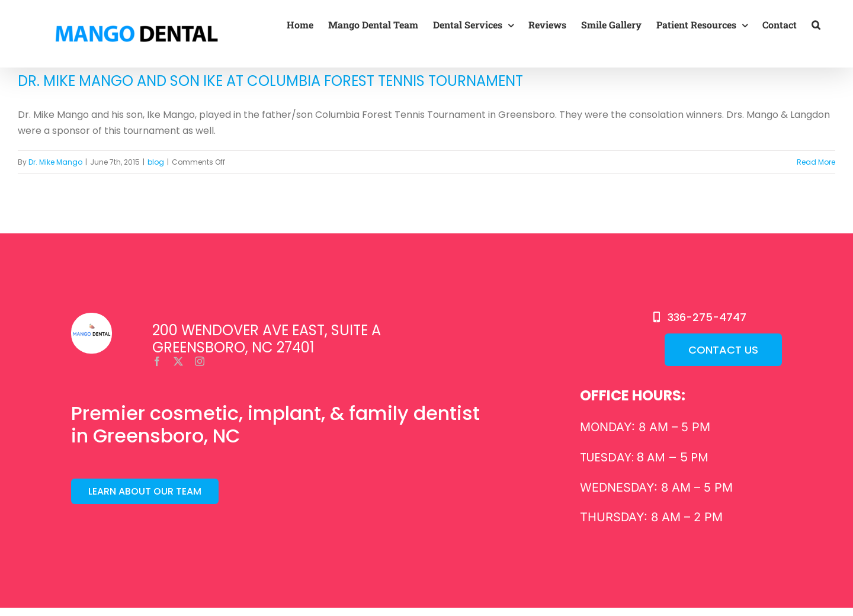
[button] (816, 25)
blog (156, 162)
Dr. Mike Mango (55, 162)
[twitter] (178, 361)
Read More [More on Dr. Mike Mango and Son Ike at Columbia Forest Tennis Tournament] (816, 162)
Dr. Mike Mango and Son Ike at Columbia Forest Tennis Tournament (270, 81)
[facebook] (157, 361)
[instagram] (200, 361)
